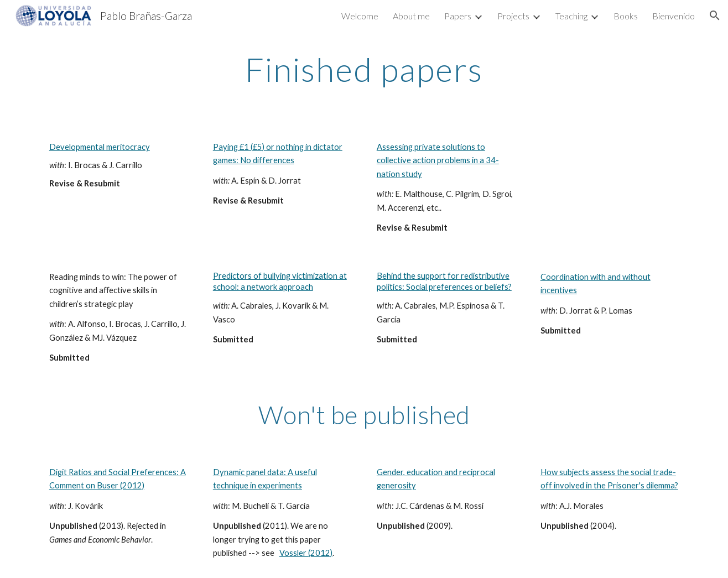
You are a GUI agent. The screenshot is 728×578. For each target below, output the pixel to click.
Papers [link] (458, 16)
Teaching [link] (571, 16)
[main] (364, 69)
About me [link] (411, 16)
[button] (715, 15)
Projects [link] (513, 16)
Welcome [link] (360, 16)
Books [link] (626, 16)
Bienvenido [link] (674, 16)
